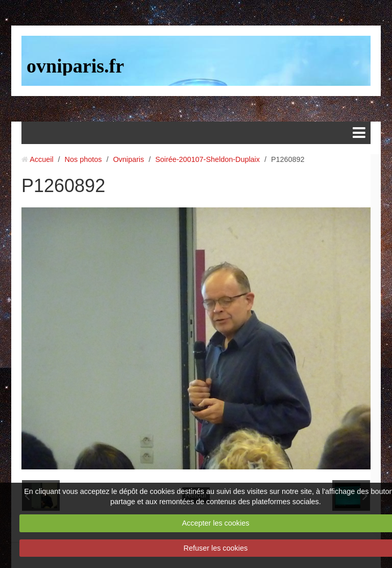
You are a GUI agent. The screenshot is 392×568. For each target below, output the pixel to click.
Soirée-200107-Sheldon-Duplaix (207, 159)
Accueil (41, 159)
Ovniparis (128, 159)
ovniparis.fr (75, 66)
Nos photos (83, 159)
